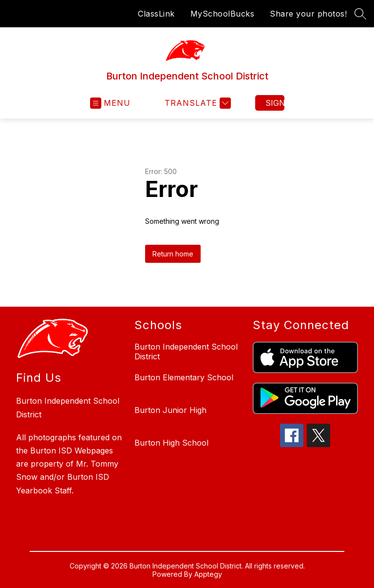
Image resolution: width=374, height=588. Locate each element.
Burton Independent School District (186, 352)
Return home (173, 254)
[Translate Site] (196, 103)
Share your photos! (308, 14)
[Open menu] (110, 103)
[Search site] (360, 14)
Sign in (275, 103)
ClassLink (156, 14)
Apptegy (208, 574)
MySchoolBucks (223, 14)
